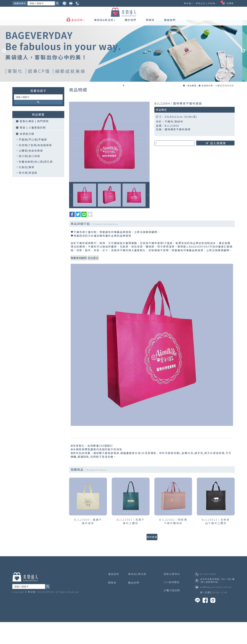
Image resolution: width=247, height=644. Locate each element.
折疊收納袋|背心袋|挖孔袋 (36, 184)
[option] (123, 67)
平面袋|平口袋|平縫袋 (33, 162)
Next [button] (243, 67)
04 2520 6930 (208, 596)
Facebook (77, 3)
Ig (71, 3)
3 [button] (128, 101)
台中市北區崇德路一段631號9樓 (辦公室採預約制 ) (217, 603)
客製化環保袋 (172, 596)
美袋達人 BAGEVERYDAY (124, 18)
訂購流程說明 (172, 612)
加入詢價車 (215, 165)
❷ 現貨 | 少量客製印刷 (31, 150)
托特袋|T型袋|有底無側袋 (35, 168)
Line (64, 3)
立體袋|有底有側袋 (31, 173)
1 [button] (119, 101)
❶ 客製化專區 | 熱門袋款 (32, 144)
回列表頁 (152, 559)
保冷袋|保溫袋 (28, 195)
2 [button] (124, 101)
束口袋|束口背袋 (29, 179)
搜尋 (57, 3)
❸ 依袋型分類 (25, 156)
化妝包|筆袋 (27, 190)
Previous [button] (4, 67)
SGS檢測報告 (172, 604)
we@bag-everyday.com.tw (216, 609)
